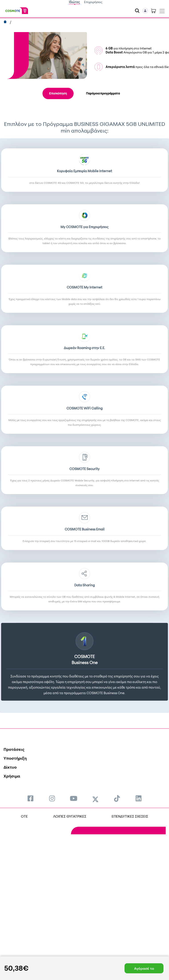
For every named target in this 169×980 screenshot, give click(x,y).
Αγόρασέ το (144, 968)
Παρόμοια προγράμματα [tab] (103, 93)
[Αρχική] (6, 22)
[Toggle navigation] (162, 10)
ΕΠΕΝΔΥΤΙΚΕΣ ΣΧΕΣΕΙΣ (130, 816)
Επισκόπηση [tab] (58, 93)
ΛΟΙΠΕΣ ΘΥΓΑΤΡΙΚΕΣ (70, 816)
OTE (24, 816)
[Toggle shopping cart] (153, 11)
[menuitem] (30, 798)
